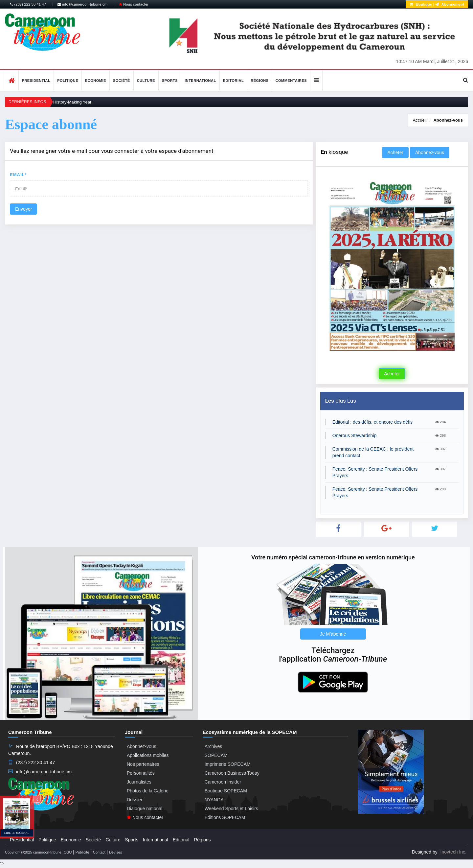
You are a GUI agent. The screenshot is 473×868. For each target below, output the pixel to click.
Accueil (420, 120)
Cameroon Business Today (232, 773)
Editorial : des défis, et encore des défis (372, 422)
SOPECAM (216, 755)
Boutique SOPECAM (226, 791)
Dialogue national (145, 809)
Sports (170, 81)
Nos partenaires (143, 764)
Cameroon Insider (223, 782)
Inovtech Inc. (453, 852)
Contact (99, 852)
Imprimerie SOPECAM (228, 764)
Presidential (36, 81)
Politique (68, 81)
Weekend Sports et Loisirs (231, 809)
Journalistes (139, 782)
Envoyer (23, 209)
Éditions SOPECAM (225, 817)
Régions (259, 81)
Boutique (421, 4)
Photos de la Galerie (148, 791)
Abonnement (450, 4)
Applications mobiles (148, 755)
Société (122, 81)
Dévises (115, 852)
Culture (146, 81)
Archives (214, 746)
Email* (18, 175)
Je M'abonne (333, 634)
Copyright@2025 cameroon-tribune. (34, 852)
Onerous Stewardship (355, 435)
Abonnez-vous (448, 120)
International (200, 81)
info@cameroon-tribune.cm (82, 4)
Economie (96, 81)
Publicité (82, 852)
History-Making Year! (73, 102)
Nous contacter (134, 4)
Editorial (234, 81)
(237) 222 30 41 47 (28, 4)
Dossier (135, 800)
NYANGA (214, 800)
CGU (68, 852)
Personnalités (141, 773)
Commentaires (291, 81)
